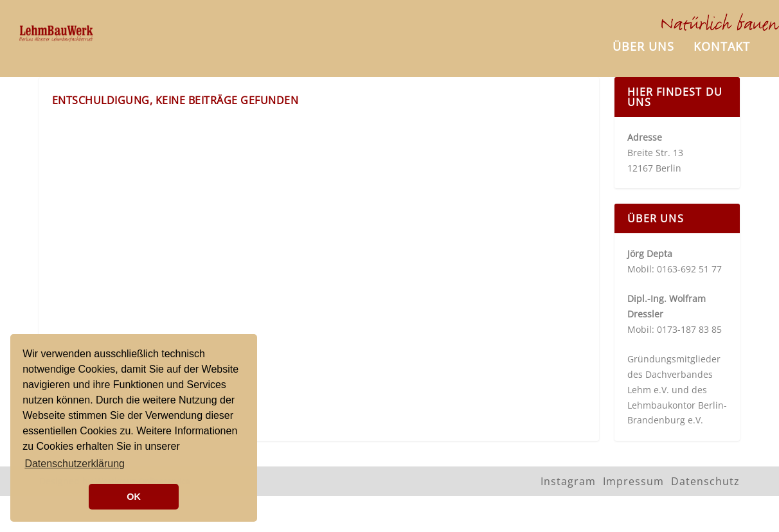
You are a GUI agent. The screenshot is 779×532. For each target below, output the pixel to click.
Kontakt (722, 46)
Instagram (568, 477)
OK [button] (134, 497)
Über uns (643, 46)
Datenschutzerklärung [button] (75, 464)
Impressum (633, 477)
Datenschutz (705, 477)
